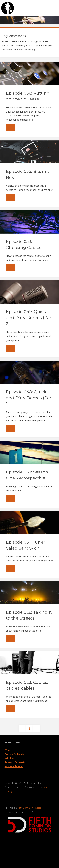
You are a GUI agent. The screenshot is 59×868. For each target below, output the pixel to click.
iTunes (8, 750)
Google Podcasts (14, 754)
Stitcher (9, 758)
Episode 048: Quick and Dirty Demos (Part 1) (29, 398)
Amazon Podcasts (15, 762)
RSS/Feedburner (14, 766)
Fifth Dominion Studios (30, 808)
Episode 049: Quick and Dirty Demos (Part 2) (29, 318)
